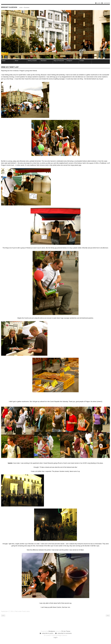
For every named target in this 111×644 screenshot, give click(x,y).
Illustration (44, 61)
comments (107, 3)
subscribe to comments (64, 633)
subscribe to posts (47, 633)
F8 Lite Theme (66, 631)
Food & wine (26, 611)
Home (4, 61)
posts (99, 3)
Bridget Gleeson (9, 7)
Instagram (69, 61)
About (17, 61)
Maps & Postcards (59, 61)
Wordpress (52, 631)
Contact (82, 61)
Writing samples (32, 61)
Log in (56, 637)
